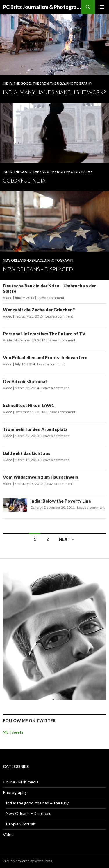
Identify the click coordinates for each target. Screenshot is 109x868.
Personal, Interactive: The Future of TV (44, 334)
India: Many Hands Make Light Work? (54, 92)
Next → (67, 539)
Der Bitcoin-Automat (25, 381)
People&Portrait (21, 824)
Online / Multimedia (21, 782)
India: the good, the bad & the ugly (34, 83)
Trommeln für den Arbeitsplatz (35, 429)
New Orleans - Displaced (25, 260)
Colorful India (24, 180)
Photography (79, 83)
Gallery (36, 507)
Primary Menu (102, 7)
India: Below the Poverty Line (61, 501)
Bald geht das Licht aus (27, 453)
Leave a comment (50, 298)
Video (8, 298)
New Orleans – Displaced (38, 269)
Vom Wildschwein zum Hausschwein (41, 477)
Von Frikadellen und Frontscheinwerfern (45, 357)
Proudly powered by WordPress (28, 861)
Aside (7, 340)
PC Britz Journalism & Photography (42, 7)
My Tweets (13, 732)
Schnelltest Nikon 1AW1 (28, 405)
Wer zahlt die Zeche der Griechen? (39, 310)
